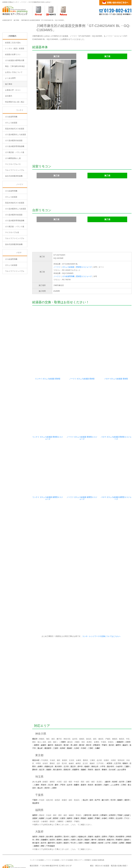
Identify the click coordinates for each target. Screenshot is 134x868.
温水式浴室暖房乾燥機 (14, 197)
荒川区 (64, 745)
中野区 (38, 745)
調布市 (35, 751)
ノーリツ (57, 267)
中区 (128, 720)
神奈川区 (67, 720)
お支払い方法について (14, 93)
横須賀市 (48, 730)
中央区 (52, 742)
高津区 (89, 723)
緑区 (50, 723)
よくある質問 (10, 99)
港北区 (89, 720)
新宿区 (65, 742)
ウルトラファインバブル (15, 191)
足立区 (85, 745)
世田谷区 (121, 742)
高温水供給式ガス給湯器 (15, 150)
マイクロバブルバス (13, 185)
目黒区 (106, 742)
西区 (34, 723)
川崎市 (63, 723)
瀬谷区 (101, 720)
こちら (73, 806)
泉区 (53, 720)
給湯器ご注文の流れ (13, 64)
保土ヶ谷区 (42, 723)
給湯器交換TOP (7, 20)
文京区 (72, 742)
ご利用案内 (12, 57)
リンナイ (20, 131)
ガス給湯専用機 (68, 276)
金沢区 (75, 720)
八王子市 (117, 745)
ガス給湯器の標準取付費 (15, 81)
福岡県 (39, 791)
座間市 (37, 726)
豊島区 (52, 745)
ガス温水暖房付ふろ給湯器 (16, 156)
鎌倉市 (125, 726)
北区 (58, 745)
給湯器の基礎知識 (98, 841)
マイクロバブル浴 (12, 254)
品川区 (99, 742)
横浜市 (35, 720)
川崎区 (77, 723)
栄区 (95, 720)
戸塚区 (108, 720)
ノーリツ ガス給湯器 (52, 841)
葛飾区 (92, 745)
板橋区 (71, 745)
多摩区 (97, 723)
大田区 (113, 742)
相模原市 (120, 723)
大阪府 (39, 813)
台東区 (79, 742)
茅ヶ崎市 (74, 726)
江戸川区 (100, 745)
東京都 (39, 737)
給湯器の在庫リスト (13, 76)
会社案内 (9, 117)
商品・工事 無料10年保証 (15, 87)
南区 (55, 723)
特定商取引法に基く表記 (15, 123)
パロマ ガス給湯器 (67, 841)
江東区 (92, 742)
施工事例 (16, 20)
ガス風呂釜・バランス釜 (15, 173)
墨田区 (85, 742)
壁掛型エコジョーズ (84, 267)
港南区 (82, 720)
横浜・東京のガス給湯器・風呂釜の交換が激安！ (109, 847)
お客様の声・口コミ (13, 111)
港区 (59, 742)
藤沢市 (50, 726)
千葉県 (39, 776)
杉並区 (45, 745)
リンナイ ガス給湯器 (37, 841)
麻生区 (70, 723)
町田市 (110, 745)
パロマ (19, 274)
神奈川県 (41, 715)
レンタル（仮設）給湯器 (15, 70)
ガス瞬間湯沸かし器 (13, 179)
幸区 (83, 723)
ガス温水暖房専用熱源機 (15, 167)
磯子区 (59, 720)
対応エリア (42, 707)
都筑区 (115, 720)
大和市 (128, 723)
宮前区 (111, 723)
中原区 (104, 723)
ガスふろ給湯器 (68, 267)
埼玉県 (39, 758)
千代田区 (45, 742)
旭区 (48, 720)
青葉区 (42, 720)
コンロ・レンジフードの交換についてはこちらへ (101, 618)
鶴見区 (122, 720)
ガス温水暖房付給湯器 (14, 162)
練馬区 (78, 745)
